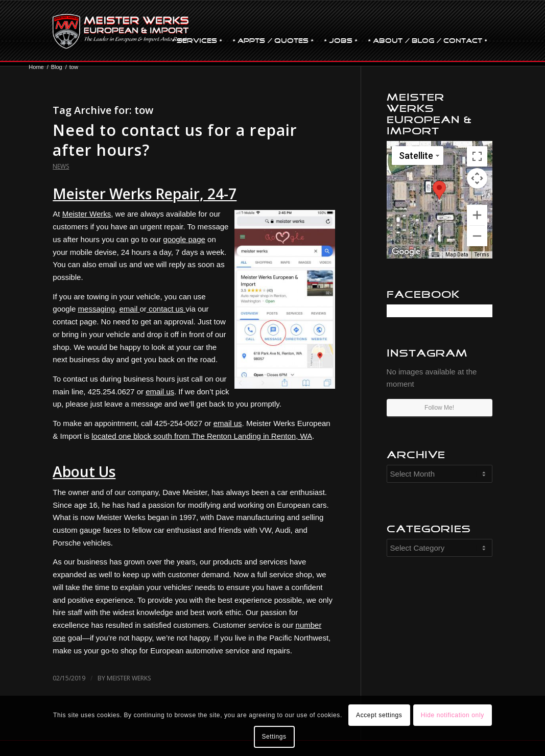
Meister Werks (87, 214)
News (61, 166)
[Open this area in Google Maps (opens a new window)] (406, 252)
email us (160, 392)
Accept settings (379, 715)
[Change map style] (418, 156)
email (128, 309)
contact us (166, 309)
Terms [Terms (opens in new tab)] (482, 255)
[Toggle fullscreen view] (477, 156)
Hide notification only (453, 715)
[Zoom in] (477, 215)
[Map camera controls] (477, 178)
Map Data (457, 255)
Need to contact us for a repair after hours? (175, 140)
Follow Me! (439, 408)
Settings (274, 737)
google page (184, 239)
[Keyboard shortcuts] (435, 255)
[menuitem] (197, 31)
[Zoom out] (477, 236)
